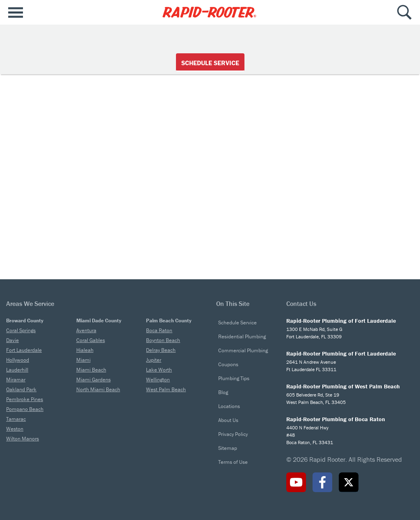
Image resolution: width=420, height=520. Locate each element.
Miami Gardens (94, 380)
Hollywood (18, 360)
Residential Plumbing (242, 336)
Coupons (228, 364)
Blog (223, 392)
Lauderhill (17, 370)
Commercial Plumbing (243, 350)
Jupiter (154, 360)
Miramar (16, 380)
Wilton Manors (23, 439)
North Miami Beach (98, 389)
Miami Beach (91, 370)
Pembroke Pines (25, 399)
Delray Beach (161, 350)
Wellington (158, 380)
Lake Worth (159, 370)
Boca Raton (159, 330)
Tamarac (16, 419)
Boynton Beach (163, 340)
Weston (15, 429)
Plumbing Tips (234, 378)
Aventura (86, 330)
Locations (229, 406)
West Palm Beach (166, 389)
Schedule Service (210, 63)
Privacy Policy (233, 434)
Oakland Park (21, 389)
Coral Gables (91, 340)
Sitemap (228, 448)
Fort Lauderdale (24, 350)
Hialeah (85, 350)
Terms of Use (233, 462)
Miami (83, 360)
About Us (228, 420)
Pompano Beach (25, 409)
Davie (13, 340)
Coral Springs (21, 330)
